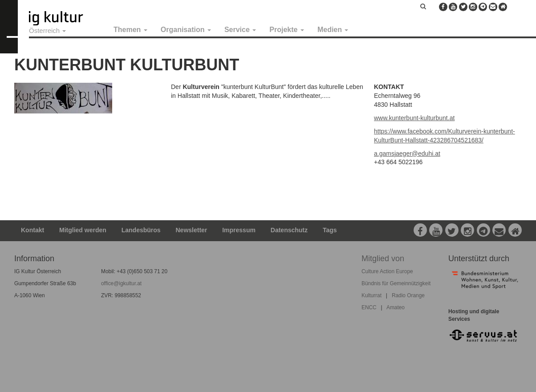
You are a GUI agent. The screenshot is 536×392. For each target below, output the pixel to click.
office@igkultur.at (121, 283)
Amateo (396, 307)
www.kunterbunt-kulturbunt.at (414, 118)
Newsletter (192, 230)
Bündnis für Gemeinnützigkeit (396, 283)
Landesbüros (141, 230)
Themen (130, 30)
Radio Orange (408, 295)
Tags (330, 230)
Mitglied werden (83, 230)
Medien (333, 30)
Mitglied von (383, 259)
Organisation (186, 30)
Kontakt (32, 230)
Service (240, 30)
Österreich (47, 30)
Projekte (287, 30)
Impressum (239, 230)
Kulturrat (372, 295)
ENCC (369, 307)
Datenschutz (289, 230)
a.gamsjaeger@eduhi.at (407, 154)
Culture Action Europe (387, 271)
